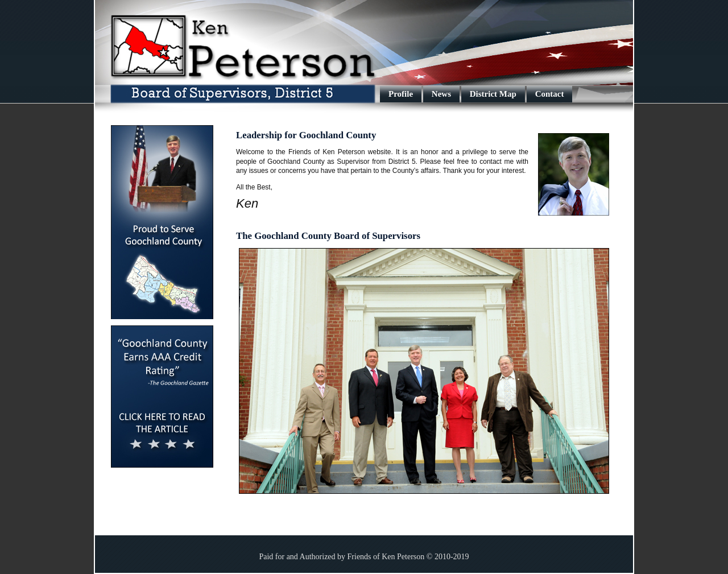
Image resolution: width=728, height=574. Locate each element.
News (441, 94)
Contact (550, 94)
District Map (493, 94)
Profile (401, 94)
